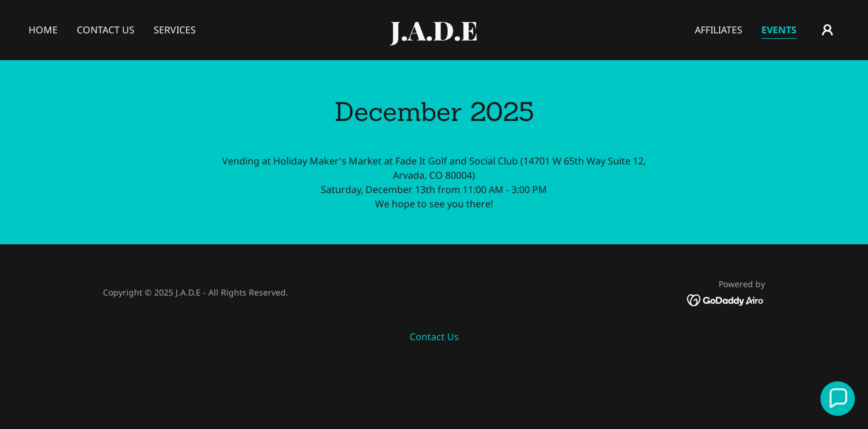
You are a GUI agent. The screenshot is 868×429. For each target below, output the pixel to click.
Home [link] (43, 30)
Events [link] (779, 30)
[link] (434, 37)
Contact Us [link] (106, 30)
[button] (828, 30)
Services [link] (175, 30)
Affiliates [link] (719, 30)
